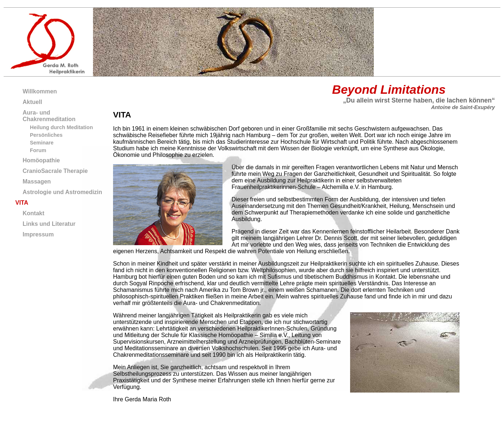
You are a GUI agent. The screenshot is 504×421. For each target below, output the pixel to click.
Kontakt (34, 213)
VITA (22, 203)
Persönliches (46, 135)
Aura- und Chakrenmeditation (49, 116)
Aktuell (32, 102)
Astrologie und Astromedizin (62, 192)
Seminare (42, 143)
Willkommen (40, 91)
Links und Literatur (49, 224)
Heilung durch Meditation (61, 127)
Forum (38, 150)
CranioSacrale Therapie (55, 171)
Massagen (37, 181)
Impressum (38, 234)
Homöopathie (41, 160)
